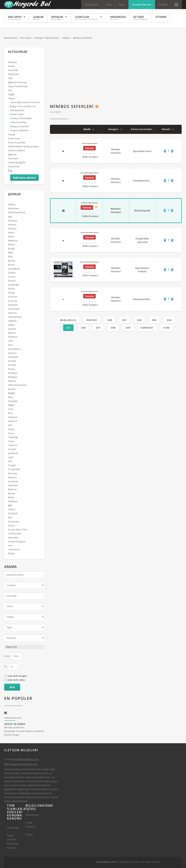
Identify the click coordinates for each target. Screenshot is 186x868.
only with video (16, 681)
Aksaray (13, 474)
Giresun (12, 314)
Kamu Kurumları (17, 143)
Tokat (11, 442)
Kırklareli (13, 358)
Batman (12, 490)
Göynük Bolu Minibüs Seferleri (89, 204)
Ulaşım (55, 113)
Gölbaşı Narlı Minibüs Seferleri (89, 293)
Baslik (89, 130)
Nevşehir (13, 402)
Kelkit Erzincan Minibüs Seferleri (89, 174)
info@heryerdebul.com (26, 760)
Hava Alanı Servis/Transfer (25, 103)
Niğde (11, 406)
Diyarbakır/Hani (142, 152)
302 (139, 321)
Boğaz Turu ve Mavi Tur (23, 107)
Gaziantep (14, 310)
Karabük (13, 514)
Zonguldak (14, 470)
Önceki (92, 321)
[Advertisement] (116, 74)
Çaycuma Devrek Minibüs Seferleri (89, 234)
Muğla (11, 394)
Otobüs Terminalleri (21, 119)
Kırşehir (12, 362)
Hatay (11, 326)
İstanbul (13, 338)
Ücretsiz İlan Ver (142, 5)
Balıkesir (13, 242)
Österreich (14, 167)
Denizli (12, 282)
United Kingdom (17, 163)
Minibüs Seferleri (116, 152)
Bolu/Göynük (142, 211)
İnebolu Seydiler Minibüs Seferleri (89, 263)
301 (125, 321)
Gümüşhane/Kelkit (143, 181)
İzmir (11, 342)
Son (166, 329)
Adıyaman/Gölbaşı (143, 300)
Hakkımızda (32, 816)
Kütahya (13, 374)
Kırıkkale (13, 486)
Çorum (12, 278)
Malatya (12, 378)
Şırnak (11, 494)
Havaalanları (17, 111)
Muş (10, 398)
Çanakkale (14, 270)
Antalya (12, 229)
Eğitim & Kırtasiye (17, 83)
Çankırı (12, 274)
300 (110, 321)
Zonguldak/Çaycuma (142, 241)
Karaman (13, 482)
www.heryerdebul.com (38, 778)
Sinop (11, 430)
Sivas (11, 434)
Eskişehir (13, 306)
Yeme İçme (14, 139)
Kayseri (12, 354)
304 (169, 321)
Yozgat (12, 466)
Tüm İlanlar (13, 829)
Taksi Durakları (18, 123)
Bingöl (11, 250)
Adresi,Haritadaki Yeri (146, 130)
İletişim (163, 5)
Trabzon (13, 446)
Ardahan (13, 502)
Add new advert (24, 179)
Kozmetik (13, 71)
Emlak (11, 67)
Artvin (11, 234)
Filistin (11, 555)
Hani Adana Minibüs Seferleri (89, 144)
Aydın (11, 238)
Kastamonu (14, 350)
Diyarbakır (14, 286)
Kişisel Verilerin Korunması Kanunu (13, 843)
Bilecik (11, 246)
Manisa (12, 382)
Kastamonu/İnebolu (142, 271)
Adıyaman (14, 209)
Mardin (12, 390)
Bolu (10, 258)
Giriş (109, 5)
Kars (11, 346)
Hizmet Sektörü (16, 151)
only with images (17, 677)
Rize (10, 414)
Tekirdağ (13, 438)
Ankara (12, 225)
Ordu (11, 410)
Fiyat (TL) (11, 648)
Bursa (11, 266)
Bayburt (12, 478)
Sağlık (11, 95)
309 (128, 329)
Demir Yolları (17, 115)
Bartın (11, 498)
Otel (10, 79)
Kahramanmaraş (17, 386)
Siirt (10, 426)
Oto (10, 91)
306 (83, 329)
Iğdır (10, 506)
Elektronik (13, 75)
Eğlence (12, 155)
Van (10, 462)
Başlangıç (68, 321)
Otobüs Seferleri (19, 131)
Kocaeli (12, 366)
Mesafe (168, 130)
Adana (12, 205)
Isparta (12, 330)
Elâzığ (11, 294)
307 (98, 329)
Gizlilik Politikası (30, 826)
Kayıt (122, 5)
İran (10, 547)
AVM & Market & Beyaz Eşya (23, 147)
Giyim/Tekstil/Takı (18, 87)
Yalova (12, 510)
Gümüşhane (15, 318)
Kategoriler (92, 5)
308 (113, 329)
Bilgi (10, 171)
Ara (12, 688)
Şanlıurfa (13, 454)
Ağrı (10, 217)
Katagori (115, 130)
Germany (13, 159)
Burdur (12, 262)
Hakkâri (12, 322)
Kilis (10, 518)
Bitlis (11, 254)
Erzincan (13, 298)
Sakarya (13, 418)
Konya (12, 370)
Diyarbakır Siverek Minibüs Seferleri (13, 719)
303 (154, 321)
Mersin (12, 334)
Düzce (11, 526)
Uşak (11, 458)
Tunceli (12, 450)
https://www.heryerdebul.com (21, 765)
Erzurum (13, 302)
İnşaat (11, 135)
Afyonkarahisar (17, 213)
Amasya (12, 221)
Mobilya (12, 63)
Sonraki (147, 329)
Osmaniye (14, 522)
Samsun (13, 422)
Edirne (12, 290)
